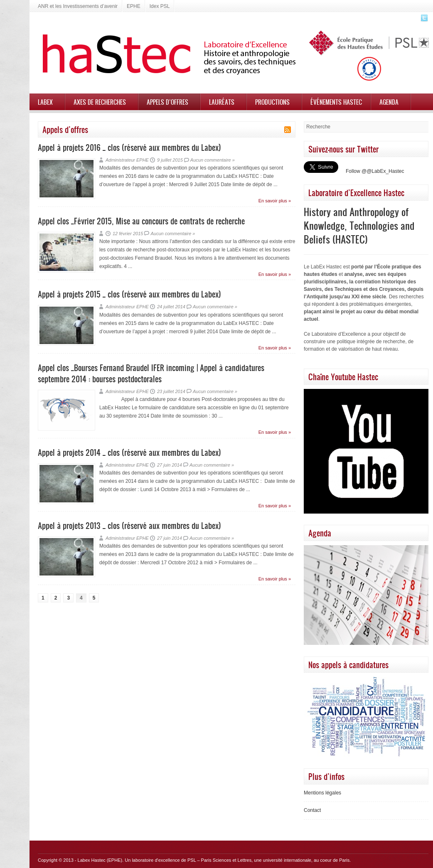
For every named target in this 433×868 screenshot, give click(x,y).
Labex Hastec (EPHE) (100, 860)
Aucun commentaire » (213, 160)
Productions (272, 102)
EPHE (134, 6)
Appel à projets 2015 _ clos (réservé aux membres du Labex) (129, 294)
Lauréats (222, 102)
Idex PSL (160, 6)
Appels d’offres (167, 102)
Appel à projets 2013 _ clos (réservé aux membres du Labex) (129, 525)
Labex (45, 102)
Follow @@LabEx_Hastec (375, 171)
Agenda (389, 102)
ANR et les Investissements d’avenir (78, 6)
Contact (312, 810)
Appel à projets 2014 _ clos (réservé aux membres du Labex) (129, 452)
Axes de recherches (100, 102)
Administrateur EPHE (127, 160)
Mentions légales (322, 793)
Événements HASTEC (336, 102)
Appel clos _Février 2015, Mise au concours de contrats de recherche (141, 221)
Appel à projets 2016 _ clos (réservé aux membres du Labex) (129, 147)
